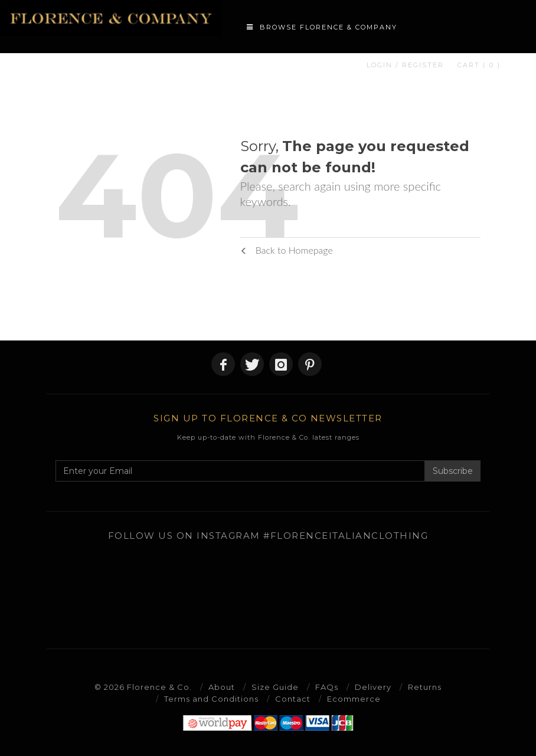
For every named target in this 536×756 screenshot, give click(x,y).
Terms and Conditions (211, 699)
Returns (425, 687)
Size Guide (275, 687)
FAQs (327, 687)
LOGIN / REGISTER (405, 65)
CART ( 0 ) (479, 65)
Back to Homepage (287, 250)
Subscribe (453, 471)
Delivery (373, 687)
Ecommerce (354, 699)
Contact (293, 699)
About (222, 687)
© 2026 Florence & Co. (143, 687)
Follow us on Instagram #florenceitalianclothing (268, 536)
